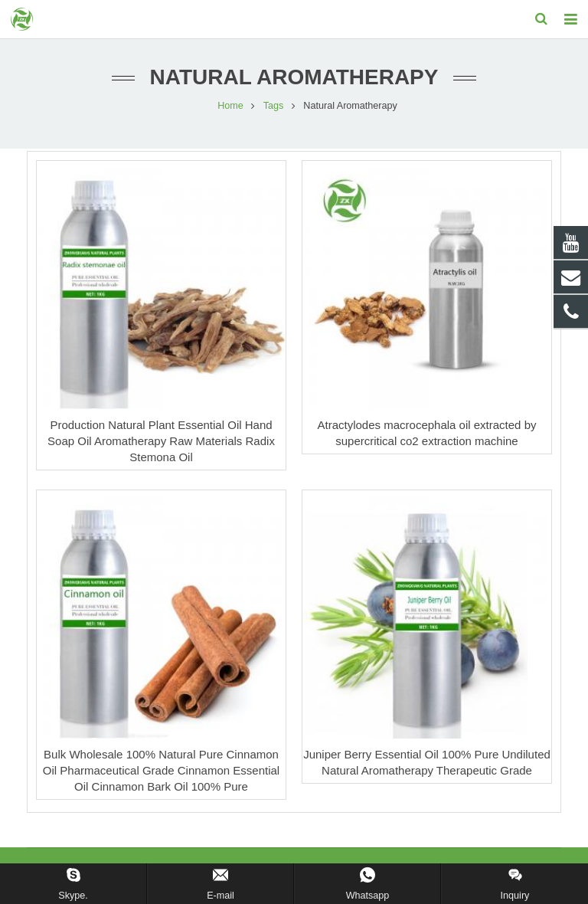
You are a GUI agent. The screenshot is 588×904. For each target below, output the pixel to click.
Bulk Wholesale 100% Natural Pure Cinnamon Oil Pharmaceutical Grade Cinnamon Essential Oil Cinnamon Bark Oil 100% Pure (161, 772)
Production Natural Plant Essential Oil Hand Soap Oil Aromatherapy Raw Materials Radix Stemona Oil (161, 442)
